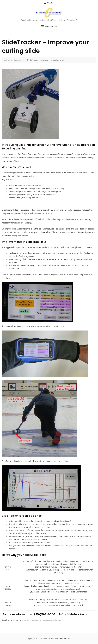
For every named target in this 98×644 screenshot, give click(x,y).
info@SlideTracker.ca (74, 614)
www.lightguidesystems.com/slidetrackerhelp (43, 620)
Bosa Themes (65, 639)
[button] (49, 26)
